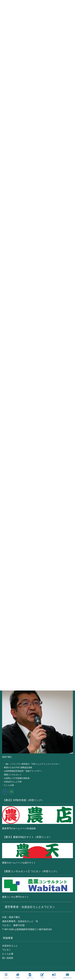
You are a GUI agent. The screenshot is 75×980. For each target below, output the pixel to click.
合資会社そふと (10, 946)
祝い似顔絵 (8, 958)
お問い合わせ (67, 976)
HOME (18, 976)
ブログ (42, 976)
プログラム (30, 976)
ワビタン (7, 950)
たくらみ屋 (8, 954)
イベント (54, 976)
